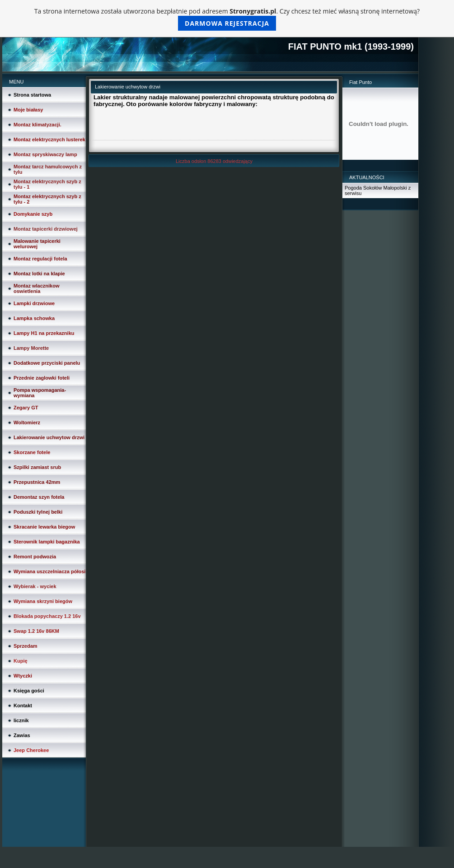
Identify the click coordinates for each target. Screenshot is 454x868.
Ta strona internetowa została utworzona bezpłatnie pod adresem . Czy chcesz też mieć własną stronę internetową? (227, 19)
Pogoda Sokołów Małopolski (376, 188)
